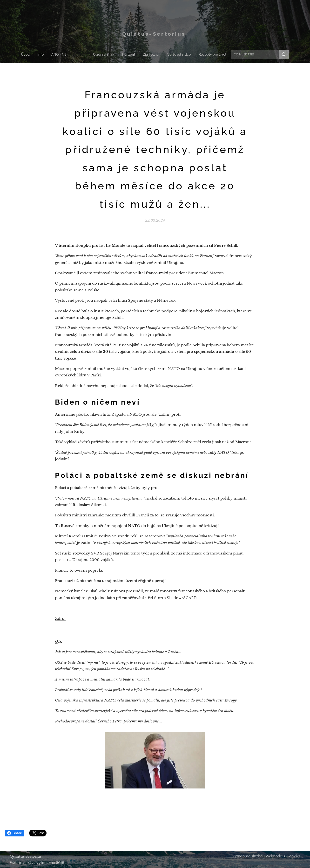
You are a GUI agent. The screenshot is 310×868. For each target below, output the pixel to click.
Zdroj (60, 618)
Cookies (293, 856)
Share (15, 833)
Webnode (274, 856)
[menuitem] (29, 54)
